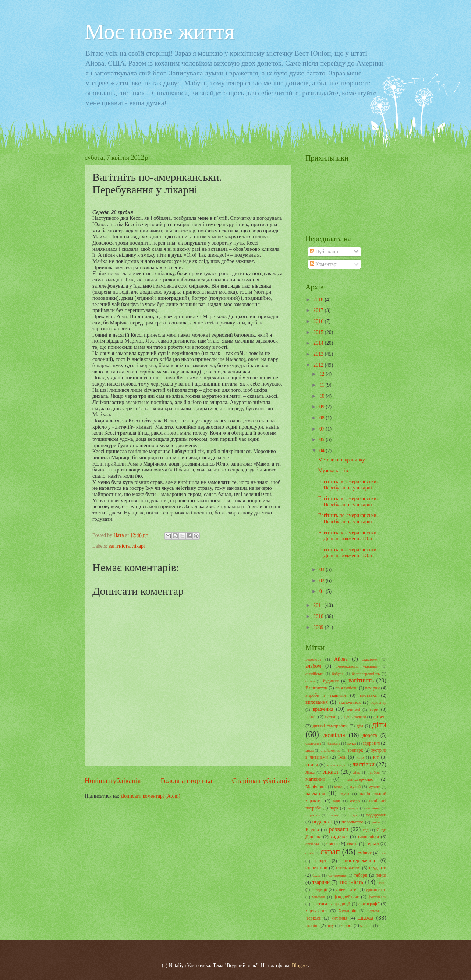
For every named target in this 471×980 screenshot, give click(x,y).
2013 (319, 354)
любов (374, 772)
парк (334, 808)
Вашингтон (316, 688)
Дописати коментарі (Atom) (150, 796)
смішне (365, 853)
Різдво (312, 830)
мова (338, 787)
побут (352, 815)
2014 (319, 343)
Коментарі (324, 264)
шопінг (312, 925)
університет (347, 889)
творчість (351, 882)
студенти (378, 868)
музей (355, 787)
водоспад (378, 702)
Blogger (300, 965)
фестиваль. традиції (331, 904)
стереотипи (316, 868)
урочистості (376, 889)
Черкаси (313, 918)
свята (332, 844)
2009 (319, 627)
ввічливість (346, 688)
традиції (319, 889)
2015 (319, 332)
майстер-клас (360, 779)
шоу (330, 925)
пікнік (334, 815)
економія (313, 743)
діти (379, 725)
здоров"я (371, 743)
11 (323, 385)
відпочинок (350, 702)
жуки (351, 743)
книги (312, 765)
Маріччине (316, 787)
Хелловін (348, 911)
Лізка (310, 772)
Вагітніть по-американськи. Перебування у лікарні (348, 519)
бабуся (338, 674)
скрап (330, 852)
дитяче (380, 717)
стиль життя (348, 868)
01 (323, 591)
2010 (319, 616)
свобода (312, 844)
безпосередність (366, 674)
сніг (383, 853)
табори (361, 875)
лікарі (139, 546)
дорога (370, 735)
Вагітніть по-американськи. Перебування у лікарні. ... (348, 485)
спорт (321, 861)
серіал (372, 844)
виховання (317, 702)
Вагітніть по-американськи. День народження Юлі (348, 536)
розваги (339, 829)
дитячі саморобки (330, 726)
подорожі (323, 822)
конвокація (336, 765)
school (347, 925)
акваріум (370, 659)
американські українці (356, 666)
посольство (352, 822)
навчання (315, 793)
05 (323, 440)
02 (323, 581)
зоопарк (355, 750)
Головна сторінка (186, 781)
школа (365, 918)
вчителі (354, 709)
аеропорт (313, 659)
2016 (319, 321)
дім (360, 726)
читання (339, 918)
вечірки (373, 688)
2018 (319, 300)
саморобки (369, 837)
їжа (342, 757)
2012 (319, 365)
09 (323, 407)
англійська (314, 674)
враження (323, 709)
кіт (376, 757)
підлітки (313, 815)
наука (344, 794)
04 (323, 451)
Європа (334, 743)
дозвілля (334, 735)
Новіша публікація (113, 781)
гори (374, 709)
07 (323, 429)
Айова (341, 659)
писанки (373, 808)
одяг (337, 801)
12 (323, 374)
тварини (321, 882)
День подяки (355, 717)
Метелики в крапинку (341, 460)
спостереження (359, 860)
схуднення (337, 875)
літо (357, 772)
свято (352, 844)
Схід (316, 875)
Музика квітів (333, 470)
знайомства (331, 750)
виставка (368, 695)
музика (374, 787)
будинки (331, 681)
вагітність (119, 546)
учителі (318, 897)
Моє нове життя (160, 32)
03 (323, 570)
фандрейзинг (346, 897)
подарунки (376, 815)
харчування (316, 911)
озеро (355, 801)
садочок (339, 837)
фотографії (369, 904)
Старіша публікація (262, 781)
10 (323, 396)
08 (323, 418)
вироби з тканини (326, 695)
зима (309, 750)
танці (381, 875)
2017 (319, 310)
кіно (360, 757)
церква (373, 911)
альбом (313, 666)
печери (353, 808)
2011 (319, 605)
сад (366, 830)
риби (376, 822)
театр (382, 882)
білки (310, 681)
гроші (311, 717)
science (366, 925)
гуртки (331, 717)
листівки (363, 764)
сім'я (309, 853)
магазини (315, 779)
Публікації (324, 252)
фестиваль (377, 897)
